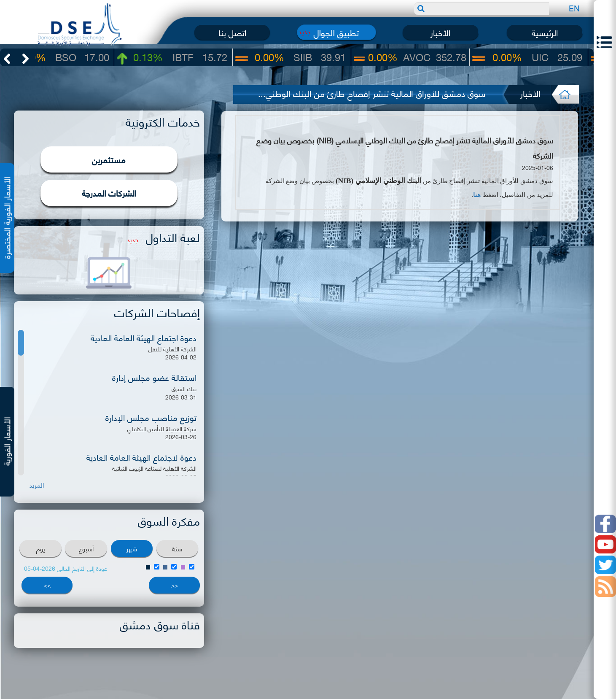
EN (574, 8)
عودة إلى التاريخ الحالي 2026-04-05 (66, 568)
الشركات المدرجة (109, 193)
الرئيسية (545, 32)
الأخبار (440, 32)
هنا (477, 195)
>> (47, 585)
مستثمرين (109, 159)
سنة (177, 548)
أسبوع (86, 548)
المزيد (37, 485)
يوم (41, 548)
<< (175, 585)
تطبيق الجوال (336, 32)
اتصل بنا (232, 32)
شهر (132, 548)
